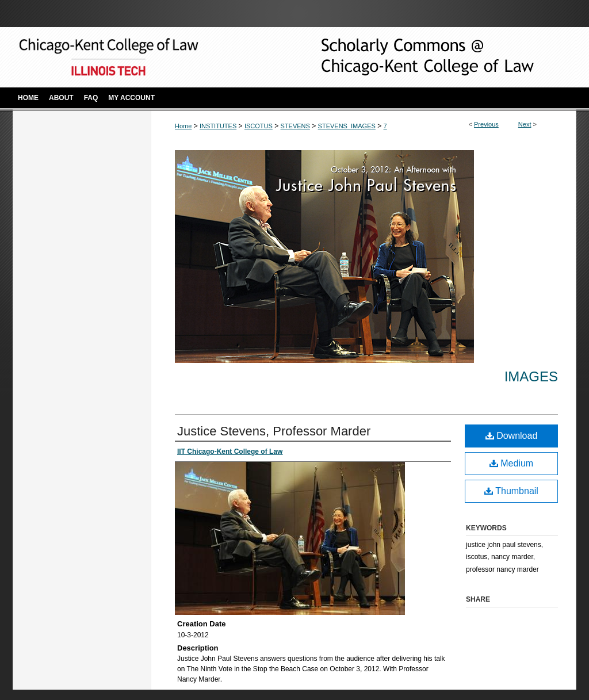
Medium (511, 463)
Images (531, 376)
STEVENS (295, 126)
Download (512, 436)
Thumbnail (511, 491)
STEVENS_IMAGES (347, 126)
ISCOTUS (259, 126)
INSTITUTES (218, 126)
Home (183, 126)
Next (525, 124)
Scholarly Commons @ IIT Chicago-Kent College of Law (410, 57)
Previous (486, 124)
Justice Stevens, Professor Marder (274, 431)
